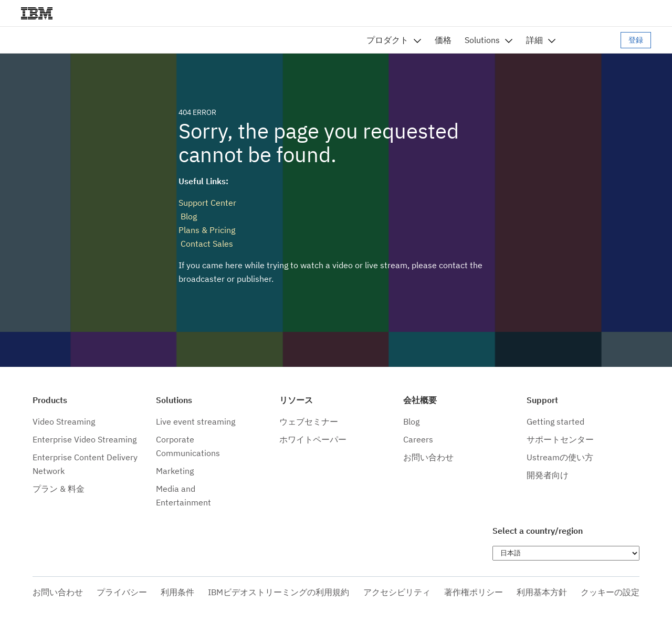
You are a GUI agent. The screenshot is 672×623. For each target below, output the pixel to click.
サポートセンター (560, 439)
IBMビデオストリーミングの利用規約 (279, 592)
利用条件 (177, 592)
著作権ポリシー (474, 592)
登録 (636, 40)
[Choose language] (566, 553)
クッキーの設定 (610, 592)
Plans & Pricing (207, 230)
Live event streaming (196, 421)
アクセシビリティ (397, 592)
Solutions (482, 40)
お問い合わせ (428, 457)
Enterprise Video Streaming (85, 439)
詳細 (534, 40)
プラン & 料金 (59, 489)
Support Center (207, 203)
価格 (443, 40)
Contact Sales (206, 244)
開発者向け (548, 475)
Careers (418, 439)
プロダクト (387, 40)
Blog (188, 216)
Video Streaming (64, 421)
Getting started (555, 421)
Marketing (175, 471)
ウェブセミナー (309, 421)
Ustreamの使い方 (560, 457)
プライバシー (122, 592)
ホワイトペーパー (313, 439)
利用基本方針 (542, 592)
